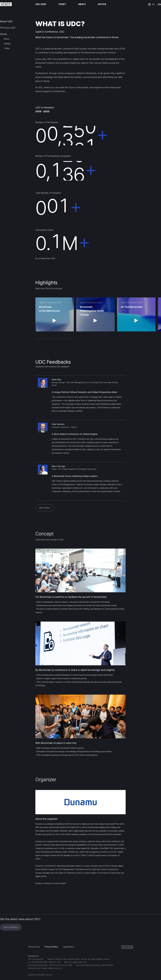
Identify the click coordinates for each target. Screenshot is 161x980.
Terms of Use (34, 947)
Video (7, 48)
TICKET (62, 4)
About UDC (6, 21)
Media (3, 34)
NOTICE (102, 4)
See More (45, 508)
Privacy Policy (51, 947)
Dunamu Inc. (34, 956)
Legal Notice (68, 947)
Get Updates (11, 927)
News (7, 39)
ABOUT (82, 4)
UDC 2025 (41, 4)
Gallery (7, 44)
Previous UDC (8, 28)
